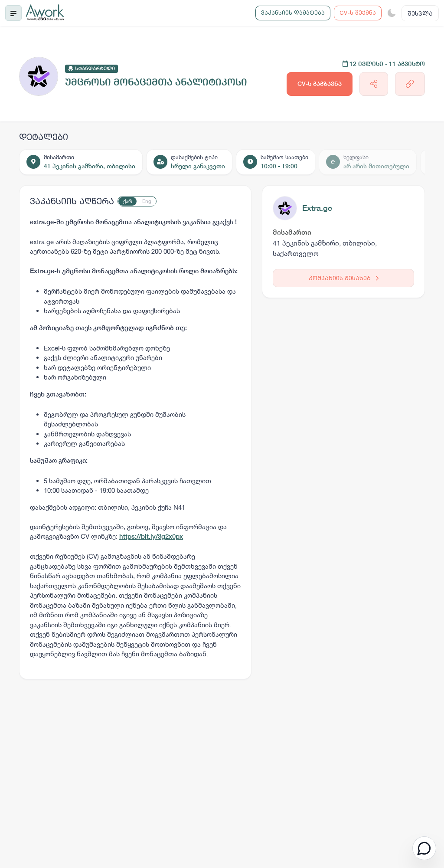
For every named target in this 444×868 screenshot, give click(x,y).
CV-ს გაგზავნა (320, 84)
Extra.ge (317, 208)
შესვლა (420, 13)
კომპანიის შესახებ (344, 278)
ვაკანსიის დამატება (293, 13)
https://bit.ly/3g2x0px (151, 536)
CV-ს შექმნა (358, 13)
